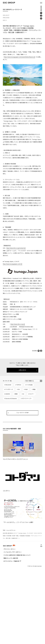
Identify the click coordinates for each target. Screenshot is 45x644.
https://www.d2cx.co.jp (17, 324)
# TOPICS (18, 385)
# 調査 (34, 389)
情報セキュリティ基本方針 (11, 558)
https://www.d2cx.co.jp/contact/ (15, 248)
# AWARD (7, 394)
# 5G (18, 389)
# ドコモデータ (9, 389)
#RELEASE (6, 18)
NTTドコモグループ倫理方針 (11, 561)
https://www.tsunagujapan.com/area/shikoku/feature (19, 57)
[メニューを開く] (41, 3)
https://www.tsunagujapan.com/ (12, 264)
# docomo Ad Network (11, 399)
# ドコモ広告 (29, 385)
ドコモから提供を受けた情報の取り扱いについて (17, 555)
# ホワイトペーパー (26, 399)
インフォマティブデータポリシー (13, 552)
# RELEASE (8, 385)
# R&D (26, 389)
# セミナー (31, 394)
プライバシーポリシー (10, 549)
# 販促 (16, 394)
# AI (23, 394)
